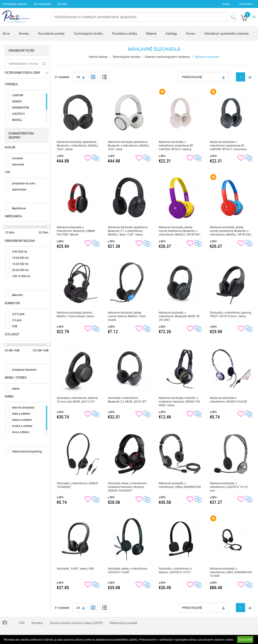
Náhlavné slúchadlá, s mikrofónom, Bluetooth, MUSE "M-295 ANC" (179, 316)
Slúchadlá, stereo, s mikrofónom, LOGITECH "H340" (128, 570)
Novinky (24, 33)
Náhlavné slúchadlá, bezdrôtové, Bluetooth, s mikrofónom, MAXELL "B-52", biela (129, 145)
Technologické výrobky (88, 33)
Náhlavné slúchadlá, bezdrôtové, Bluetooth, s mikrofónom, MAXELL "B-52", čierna (78, 145)
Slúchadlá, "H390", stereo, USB (75, 568)
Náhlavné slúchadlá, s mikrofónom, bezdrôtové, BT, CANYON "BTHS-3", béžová (176, 145)
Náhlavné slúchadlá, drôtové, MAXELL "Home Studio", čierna (75, 314)
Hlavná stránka (98, 57)
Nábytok (151, 33)
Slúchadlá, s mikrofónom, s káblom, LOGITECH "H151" (175, 570)
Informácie (246, 4)
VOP (22, 623)
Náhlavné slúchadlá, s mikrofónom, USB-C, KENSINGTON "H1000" (231, 572)
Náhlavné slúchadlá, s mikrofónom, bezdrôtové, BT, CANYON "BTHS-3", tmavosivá (228, 145)
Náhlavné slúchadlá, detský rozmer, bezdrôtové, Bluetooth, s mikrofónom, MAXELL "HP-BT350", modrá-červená (231, 231)
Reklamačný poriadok (124, 623)
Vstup (226, 4)
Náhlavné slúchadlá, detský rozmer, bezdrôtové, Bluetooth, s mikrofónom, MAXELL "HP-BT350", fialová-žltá (180, 231)
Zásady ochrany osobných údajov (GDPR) (76, 623)
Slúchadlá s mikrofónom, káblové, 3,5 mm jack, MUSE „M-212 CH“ (77, 400)
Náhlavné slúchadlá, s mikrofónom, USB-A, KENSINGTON (180, 485)
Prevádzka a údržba (124, 33)
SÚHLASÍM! (245, 639)
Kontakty (37, 623)
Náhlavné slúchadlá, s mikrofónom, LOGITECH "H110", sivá (229, 487)
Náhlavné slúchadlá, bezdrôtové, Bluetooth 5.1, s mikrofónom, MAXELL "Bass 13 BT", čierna (128, 231)
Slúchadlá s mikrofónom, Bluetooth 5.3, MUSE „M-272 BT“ (127, 400)
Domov (191, 33)
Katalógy (171, 33)
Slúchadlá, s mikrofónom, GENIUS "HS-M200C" (77, 485)
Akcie (6, 33)
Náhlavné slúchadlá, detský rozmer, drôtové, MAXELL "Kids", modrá (127, 316)
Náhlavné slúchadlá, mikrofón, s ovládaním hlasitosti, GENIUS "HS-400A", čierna (180, 401)
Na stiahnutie (42, 4)
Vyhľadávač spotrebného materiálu (226, 33)
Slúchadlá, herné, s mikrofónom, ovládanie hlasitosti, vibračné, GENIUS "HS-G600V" (127, 487)
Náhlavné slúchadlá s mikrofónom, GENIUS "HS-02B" (229, 400)
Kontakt (62, 4)
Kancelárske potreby (51, 33)
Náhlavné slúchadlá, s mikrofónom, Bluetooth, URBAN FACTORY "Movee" (76, 231)
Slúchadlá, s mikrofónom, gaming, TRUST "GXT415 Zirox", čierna (231, 314)
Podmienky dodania (15, 4)
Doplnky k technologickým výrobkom (167, 57)
